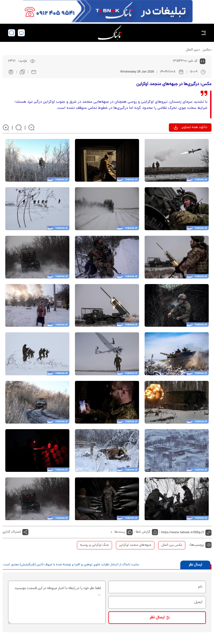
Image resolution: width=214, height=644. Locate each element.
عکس (206, 50)
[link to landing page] (110, 33)
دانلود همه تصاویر (194, 127)
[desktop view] (21, 33)
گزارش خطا (143, 532)
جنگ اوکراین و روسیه (94, 545)
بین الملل (192, 50)
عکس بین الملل (172, 545)
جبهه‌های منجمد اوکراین (135, 545)
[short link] (186, 532)
